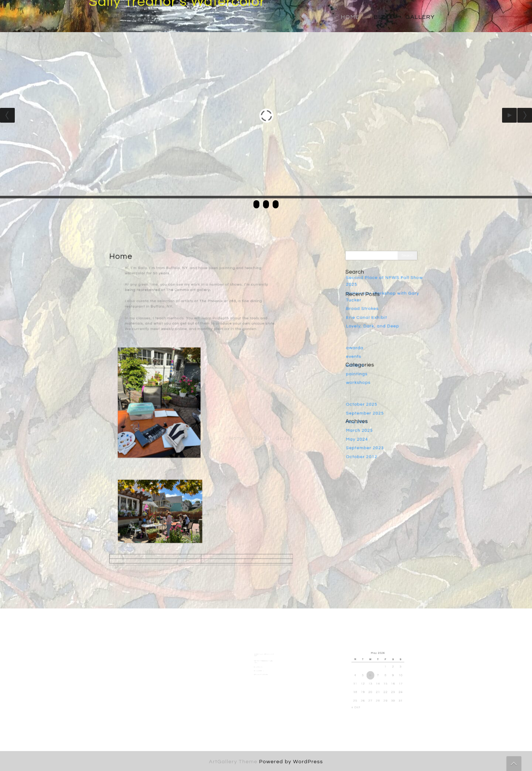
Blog (383, 17)
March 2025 (363, 420)
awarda (359, 348)
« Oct (364, 699)
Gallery (420, 17)
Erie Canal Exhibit (370, 321)
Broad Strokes (366, 314)
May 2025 (361, 412)
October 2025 (365, 397)
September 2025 (368, 405)
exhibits (360, 363)
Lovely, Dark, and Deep (375, 329)
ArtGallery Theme (234, 762)
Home (350, 17)
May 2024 (361, 427)
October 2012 (365, 443)
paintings (361, 371)
